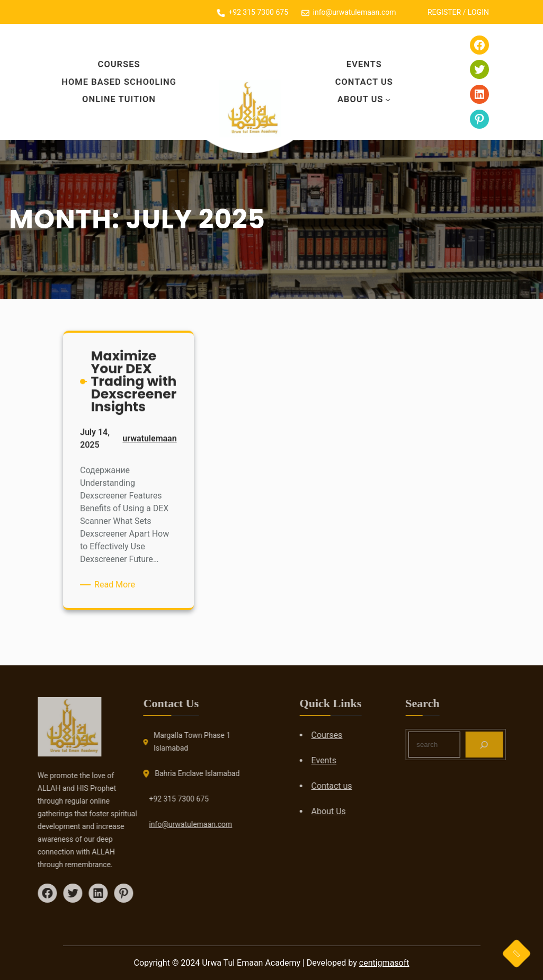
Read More (117, 582)
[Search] (515, 745)
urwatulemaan (148, 443)
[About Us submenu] (390, 98)
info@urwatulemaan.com (160, 824)
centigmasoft (384, 963)
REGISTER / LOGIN (461, 12)
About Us (360, 98)
